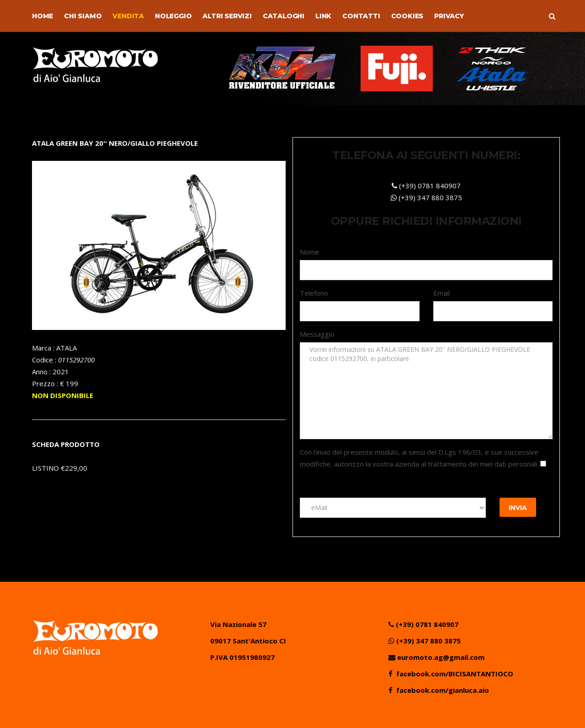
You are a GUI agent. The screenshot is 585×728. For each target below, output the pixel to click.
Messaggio (317, 334)
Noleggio (173, 16)
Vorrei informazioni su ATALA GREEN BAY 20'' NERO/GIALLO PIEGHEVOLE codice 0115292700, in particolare (426, 391)
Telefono (314, 293)
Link (323, 16)
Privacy (449, 16)
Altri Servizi (227, 16)
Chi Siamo (83, 16)
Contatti (361, 16)
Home (43, 16)
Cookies (407, 16)
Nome (309, 252)
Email (441, 293)
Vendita (128, 16)
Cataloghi (284, 16)
